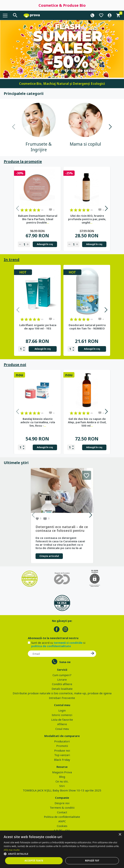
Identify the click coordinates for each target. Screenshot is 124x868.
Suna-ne (65, 662)
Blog (62, 777)
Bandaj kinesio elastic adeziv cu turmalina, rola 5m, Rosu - (38, 422)
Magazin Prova (62, 772)
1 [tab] (56, 72)
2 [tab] (63, 72)
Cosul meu (62, 729)
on (22, 210)
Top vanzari (62, 755)
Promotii (62, 746)
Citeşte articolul (49, 556)
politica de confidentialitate (51, 646)
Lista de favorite (62, 720)
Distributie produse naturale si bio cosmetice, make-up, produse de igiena (62, 693)
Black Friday (62, 760)
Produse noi (15, 365)
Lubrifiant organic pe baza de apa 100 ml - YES (38, 327)
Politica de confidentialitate (62, 817)
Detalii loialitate (62, 689)
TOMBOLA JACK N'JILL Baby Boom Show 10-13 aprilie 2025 (62, 790)
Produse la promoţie (23, 161)
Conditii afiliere (62, 684)
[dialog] (62, 849)
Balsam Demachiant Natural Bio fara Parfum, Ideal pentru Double (38, 219)
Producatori (62, 741)
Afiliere (62, 724)
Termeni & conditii (62, 808)
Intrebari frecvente (62, 698)
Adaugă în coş (45, 244)
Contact (62, 812)
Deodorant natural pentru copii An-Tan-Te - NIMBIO (87, 327)
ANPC (62, 821)
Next (110, 127)
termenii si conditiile (68, 643)
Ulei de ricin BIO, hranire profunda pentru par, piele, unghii (87, 219)
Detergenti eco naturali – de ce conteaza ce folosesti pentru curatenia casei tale (62, 529)
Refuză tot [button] (92, 861)
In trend (12, 260)
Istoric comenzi (62, 715)
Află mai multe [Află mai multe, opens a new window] (12, 850)
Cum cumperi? (62, 675)
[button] (62, 854)
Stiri (62, 786)
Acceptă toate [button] (34, 861)
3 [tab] (70, 72)
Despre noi (62, 803)
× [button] (120, 835)
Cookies (62, 826)
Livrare (62, 679)
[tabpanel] (62, 49)
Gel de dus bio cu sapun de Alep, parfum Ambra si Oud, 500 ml (87, 422)
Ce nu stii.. (62, 781)
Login (62, 710)
